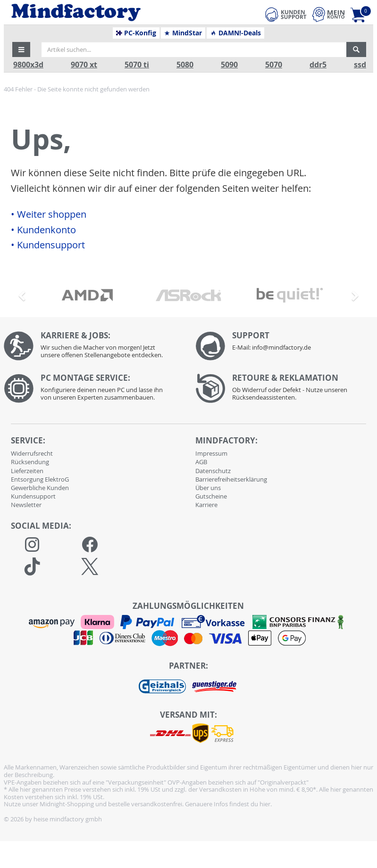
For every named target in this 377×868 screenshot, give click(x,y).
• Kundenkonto (43, 230)
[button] (21, 49)
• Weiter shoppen (49, 214)
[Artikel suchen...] (194, 49)
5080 (185, 65)
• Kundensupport (48, 245)
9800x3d (28, 65)
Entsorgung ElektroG (40, 479)
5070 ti (137, 65)
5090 (229, 65)
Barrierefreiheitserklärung (231, 479)
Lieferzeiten (27, 471)
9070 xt (84, 65)
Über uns (208, 488)
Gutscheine (211, 496)
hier (265, 804)
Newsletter (26, 505)
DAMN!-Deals (235, 33)
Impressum (211, 453)
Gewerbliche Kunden (40, 488)
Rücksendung (30, 462)
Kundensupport (33, 496)
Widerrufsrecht (32, 453)
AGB (201, 462)
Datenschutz (213, 471)
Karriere (206, 505)
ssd (360, 65)
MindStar (183, 33)
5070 (274, 65)
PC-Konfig (136, 33)
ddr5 (318, 65)
